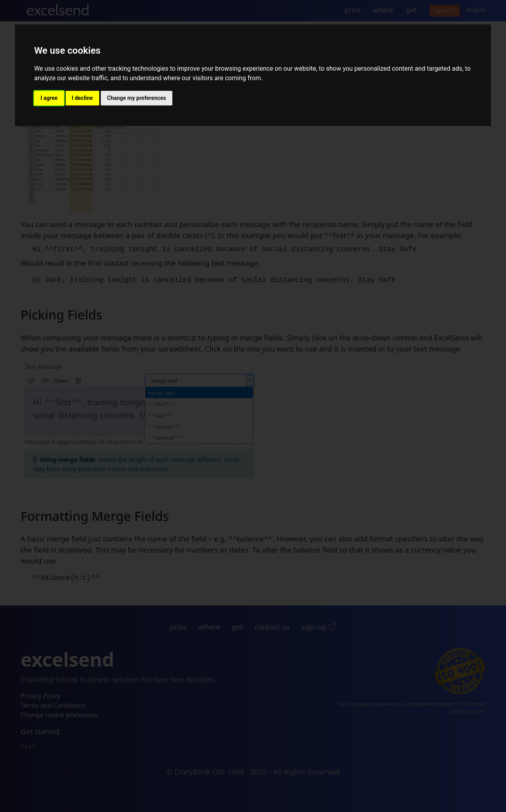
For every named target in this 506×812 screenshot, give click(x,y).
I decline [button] (82, 98)
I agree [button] (49, 98)
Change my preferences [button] (137, 98)
